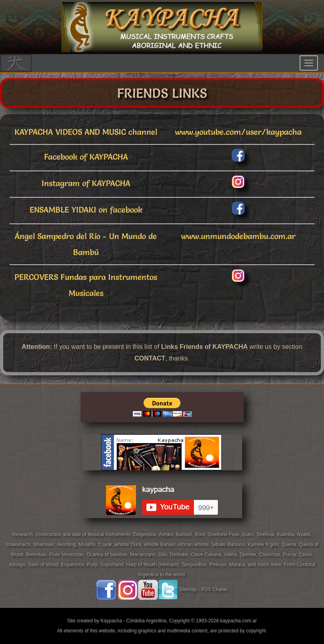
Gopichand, (113, 565)
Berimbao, (38, 555)
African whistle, (194, 545)
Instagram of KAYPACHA (86, 183)
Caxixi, (306, 555)
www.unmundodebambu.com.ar (238, 236)
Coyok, (106, 545)
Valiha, (232, 555)
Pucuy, (291, 555)
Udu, (164, 555)
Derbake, (180, 555)
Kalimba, (287, 535)
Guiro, (249, 535)
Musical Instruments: (110, 535)
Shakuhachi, (19, 545)
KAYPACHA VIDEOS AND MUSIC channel (86, 132)
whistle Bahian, (161, 545)
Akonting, (68, 545)
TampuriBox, (195, 565)
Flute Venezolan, (68, 555)
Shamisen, (45, 545)
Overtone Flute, (225, 535)
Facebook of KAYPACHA (86, 157)
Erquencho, (74, 565)
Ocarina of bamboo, (108, 555)
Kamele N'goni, (265, 545)
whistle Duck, (130, 545)
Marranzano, (144, 555)
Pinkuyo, (219, 565)
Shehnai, (267, 535)
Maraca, (238, 565)
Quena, (290, 545)
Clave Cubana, (208, 555)
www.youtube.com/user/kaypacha (238, 132)
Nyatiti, (305, 535)
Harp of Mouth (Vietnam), (154, 565)
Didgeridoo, (146, 535)
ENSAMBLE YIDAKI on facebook (86, 210)
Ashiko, (167, 535)
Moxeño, (88, 545)
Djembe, (249, 555)
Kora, (201, 535)
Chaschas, (271, 555)
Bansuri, (185, 535)
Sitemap (188, 589)
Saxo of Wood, (45, 565)
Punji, (94, 565)
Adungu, (18, 565)
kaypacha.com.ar (238, 621)
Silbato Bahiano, (230, 545)
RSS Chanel (215, 589)
